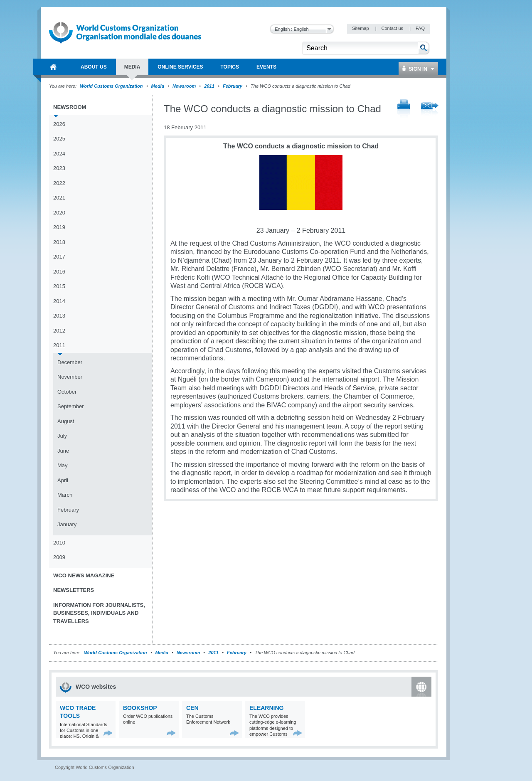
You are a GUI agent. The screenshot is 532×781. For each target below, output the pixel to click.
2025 (59, 139)
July (62, 436)
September (71, 406)
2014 (59, 301)
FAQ (420, 28)
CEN (192, 708)
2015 (59, 286)
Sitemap (361, 28)
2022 (59, 183)
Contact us (393, 28)
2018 (59, 242)
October (67, 392)
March (65, 495)
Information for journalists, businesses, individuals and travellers (99, 613)
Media (158, 86)
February (233, 86)
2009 (59, 557)
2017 (59, 257)
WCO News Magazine (84, 575)
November (70, 377)
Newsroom (184, 86)
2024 (59, 154)
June (63, 451)
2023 (59, 168)
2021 (59, 198)
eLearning (266, 708)
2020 (59, 213)
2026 (59, 124)
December (70, 362)
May (63, 465)
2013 (59, 316)
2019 (59, 227)
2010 (59, 543)
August (66, 421)
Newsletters (74, 590)
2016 (59, 272)
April (63, 480)
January (67, 524)
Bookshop (140, 708)
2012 (59, 331)
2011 (209, 86)
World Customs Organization (112, 86)
